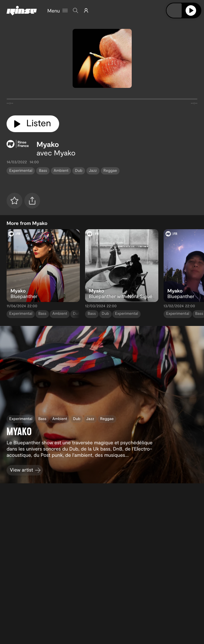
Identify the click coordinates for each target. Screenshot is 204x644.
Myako (48, 144)
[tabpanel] (102, 100)
